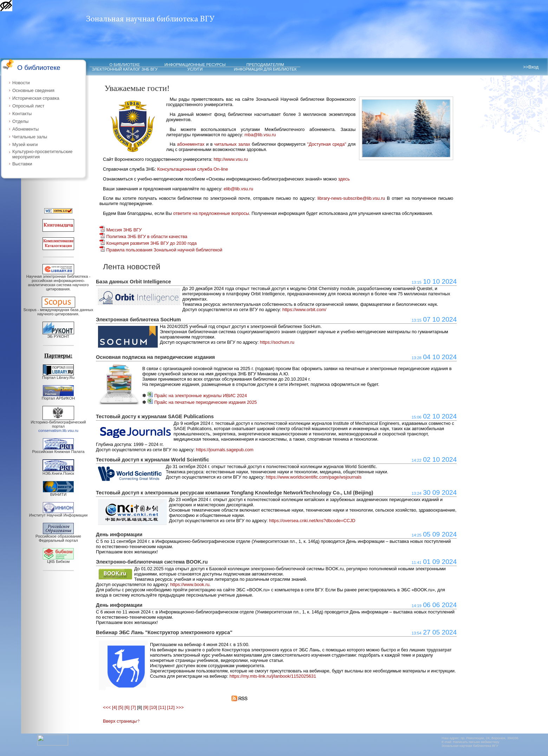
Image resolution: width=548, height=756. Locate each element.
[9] (146, 707)
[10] (153, 707)
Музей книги (25, 144)
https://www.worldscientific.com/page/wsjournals (314, 477)
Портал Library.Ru (58, 376)
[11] (162, 707)
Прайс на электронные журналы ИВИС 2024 (197, 396)
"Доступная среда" (327, 144)
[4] (115, 707)
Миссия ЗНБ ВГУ (120, 230)
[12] (171, 707)
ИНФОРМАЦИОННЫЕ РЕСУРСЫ (195, 65)
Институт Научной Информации (58, 513)
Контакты (22, 114)
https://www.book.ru (190, 584)
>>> (180, 707)
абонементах (191, 144)
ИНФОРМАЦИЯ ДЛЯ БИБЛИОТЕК (265, 69)
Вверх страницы (122, 721)
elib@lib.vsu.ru (239, 189)
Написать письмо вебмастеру (476, 742)
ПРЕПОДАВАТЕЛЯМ (265, 65)
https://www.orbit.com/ (304, 310)
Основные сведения (33, 90)
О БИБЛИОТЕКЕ (125, 65)
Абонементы (25, 129)
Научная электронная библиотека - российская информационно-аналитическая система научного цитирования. (58, 281)
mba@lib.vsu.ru (260, 135)
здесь (344, 179)
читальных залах (232, 144)
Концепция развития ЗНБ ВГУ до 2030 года (148, 243)
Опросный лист (28, 106)
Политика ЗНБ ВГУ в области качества (143, 236)
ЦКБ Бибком (58, 560)
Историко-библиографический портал (58, 425)
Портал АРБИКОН (58, 396)
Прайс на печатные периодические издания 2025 (202, 402)
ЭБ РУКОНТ (58, 335)
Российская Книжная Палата (58, 450)
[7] (133, 707)
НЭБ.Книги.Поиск (58, 472)
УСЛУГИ (195, 69)
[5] (121, 707)
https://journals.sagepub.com (225, 450)
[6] (127, 707)
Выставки (22, 164)
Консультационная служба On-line (193, 169)
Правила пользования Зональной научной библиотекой (161, 250)
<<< (107, 707)
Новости (21, 83)
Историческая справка (36, 98)
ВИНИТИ (58, 493)
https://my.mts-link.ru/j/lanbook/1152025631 (273, 676)
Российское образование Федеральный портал (58, 537)
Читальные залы (30, 137)
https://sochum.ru (277, 342)
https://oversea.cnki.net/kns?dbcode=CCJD (312, 521)
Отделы (20, 121)
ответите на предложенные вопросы (211, 213)
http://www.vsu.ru (231, 159)
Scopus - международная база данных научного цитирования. (58, 310)
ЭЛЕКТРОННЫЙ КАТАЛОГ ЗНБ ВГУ (125, 69)
